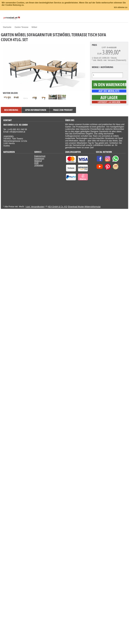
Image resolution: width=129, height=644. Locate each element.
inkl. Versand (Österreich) (115, 60)
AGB (36, 163)
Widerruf (38, 161)
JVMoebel (39, 165)
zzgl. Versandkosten (35, 207)
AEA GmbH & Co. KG (58, 207)
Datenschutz (40, 156)
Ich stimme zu (121, 7)
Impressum (39, 158)
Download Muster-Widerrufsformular (84, 207)
